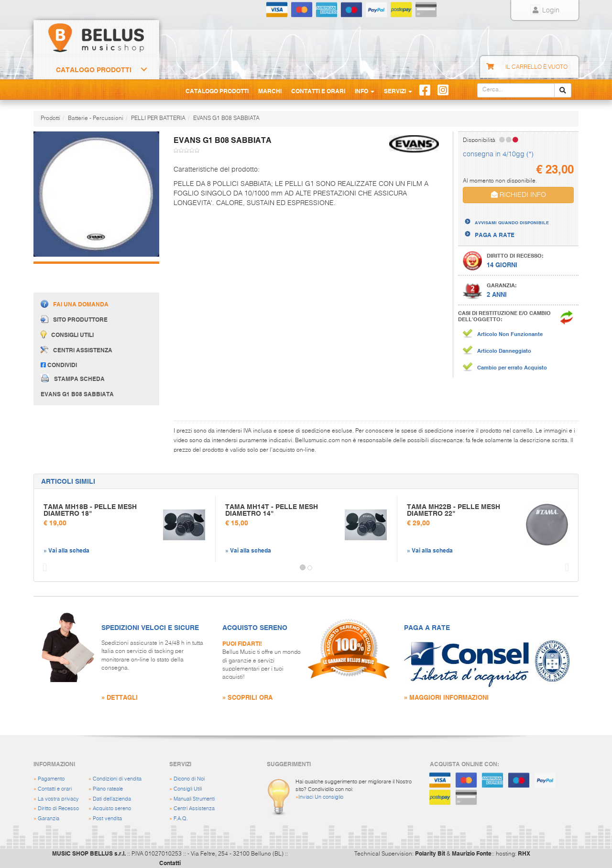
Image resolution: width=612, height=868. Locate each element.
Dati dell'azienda (112, 799)
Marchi (270, 91)
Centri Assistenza (194, 808)
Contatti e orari (55, 789)
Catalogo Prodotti (94, 70)
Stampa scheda (73, 378)
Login (545, 11)
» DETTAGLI (120, 697)
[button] (43, 568)
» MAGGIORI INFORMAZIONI (446, 697)
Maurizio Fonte (472, 853)
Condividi (59, 365)
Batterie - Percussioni (96, 119)
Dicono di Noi (189, 779)
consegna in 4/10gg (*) (498, 154)
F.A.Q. (181, 819)
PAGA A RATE (495, 235)
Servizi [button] (398, 91)
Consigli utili (67, 334)
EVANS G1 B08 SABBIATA (226, 119)
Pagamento (51, 779)
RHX (524, 853)
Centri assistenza (76, 350)
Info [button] (365, 91)
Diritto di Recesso (58, 808)
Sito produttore (74, 319)
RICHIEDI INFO (519, 195)
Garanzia (49, 819)
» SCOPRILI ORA (247, 697)
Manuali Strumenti (194, 799)
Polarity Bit (430, 853)
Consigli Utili (188, 789)
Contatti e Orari (318, 91)
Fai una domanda (75, 304)
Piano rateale (108, 789)
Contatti (170, 863)
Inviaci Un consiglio (321, 797)
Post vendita (107, 819)
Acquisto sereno (112, 808)
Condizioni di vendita (117, 779)
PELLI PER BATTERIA (158, 119)
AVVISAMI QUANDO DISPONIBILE (512, 222)
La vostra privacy (58, 799)
